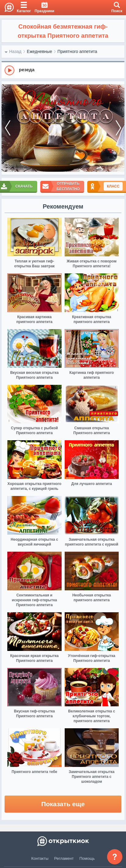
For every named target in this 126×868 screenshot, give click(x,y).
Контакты (40, 858)
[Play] (9, 70)
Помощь (87, 858)
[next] (118, 128)
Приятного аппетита (77, 51)
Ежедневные (40, 51)
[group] (63, 70)
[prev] (8, 128)
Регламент (64, 858)
